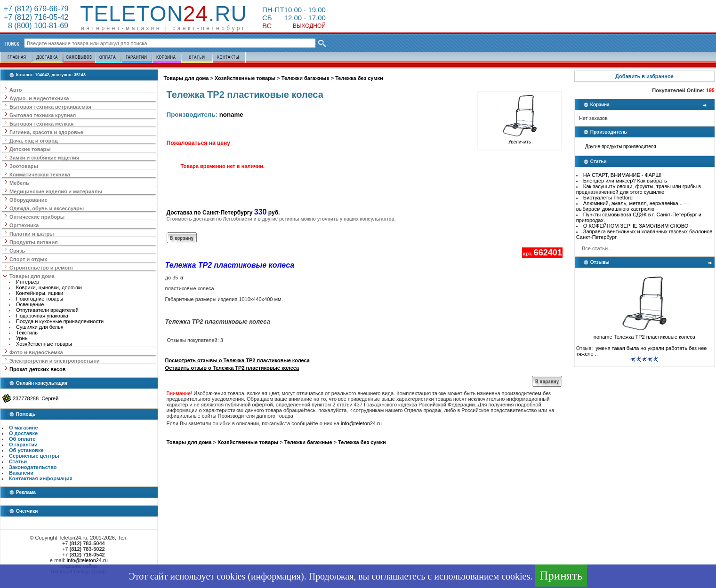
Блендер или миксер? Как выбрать (625, 181)
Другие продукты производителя (621, 147)
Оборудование (28, 200)
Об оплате (22, 439)
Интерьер (28, 282)
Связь (17, 251)
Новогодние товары (40, 299)
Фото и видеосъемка (36, 352)
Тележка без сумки (359, 78)
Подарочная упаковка (42, 316)
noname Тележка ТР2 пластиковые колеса (644, 334)
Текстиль (27, 333)
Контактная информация (41, 478)
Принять (561, 576)
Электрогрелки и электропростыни (55, 361)
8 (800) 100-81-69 (36, 26)
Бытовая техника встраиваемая (50, 107)
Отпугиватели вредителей (47, 310)
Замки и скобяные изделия (44, 158)
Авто (16, 90)
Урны (22, 338)
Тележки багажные (306, 78)
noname (231, 115)
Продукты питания (34, 242)
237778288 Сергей (36, 398)
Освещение (30, 304)
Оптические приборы (37, 217)
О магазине (24, 428)
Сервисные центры (34, 456)
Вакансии (21, 473)
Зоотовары (24, 166)
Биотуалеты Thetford (608, 198)
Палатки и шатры (32, 234)
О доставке (23, 433)
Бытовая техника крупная (43, 115)
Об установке (26, 450)
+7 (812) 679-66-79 (36, 9)
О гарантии (23, 445)
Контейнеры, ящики (40, 293)
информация (276, 576)
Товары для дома (32, 276)
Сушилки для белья (40, 327)
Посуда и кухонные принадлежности (60, 321)
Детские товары (30, 149)
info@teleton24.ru (87, 560)
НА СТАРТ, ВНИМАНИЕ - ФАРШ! (623, 175)
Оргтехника (24, 225)
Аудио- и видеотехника (39, 98)
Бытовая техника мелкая (41, 124)
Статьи (18, 461)
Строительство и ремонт (41, 268)
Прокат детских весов (37, 369)
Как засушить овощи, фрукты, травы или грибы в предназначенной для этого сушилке (639, 189)
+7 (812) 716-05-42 (36, 17)
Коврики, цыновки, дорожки (49, 287)
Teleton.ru (164, 14)
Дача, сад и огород (34, 141)
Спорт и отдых (28, 259)
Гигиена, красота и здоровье (46, 132)
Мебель (19, 183)
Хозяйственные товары (44, 344)
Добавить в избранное (644, 76)
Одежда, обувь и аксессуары (47, 208)
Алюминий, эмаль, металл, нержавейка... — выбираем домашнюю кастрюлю (633, 206)
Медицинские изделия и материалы (56, 191)
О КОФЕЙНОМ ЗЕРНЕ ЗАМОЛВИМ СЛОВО (636, 226)
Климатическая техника (40, 175)
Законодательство (33, 467)
